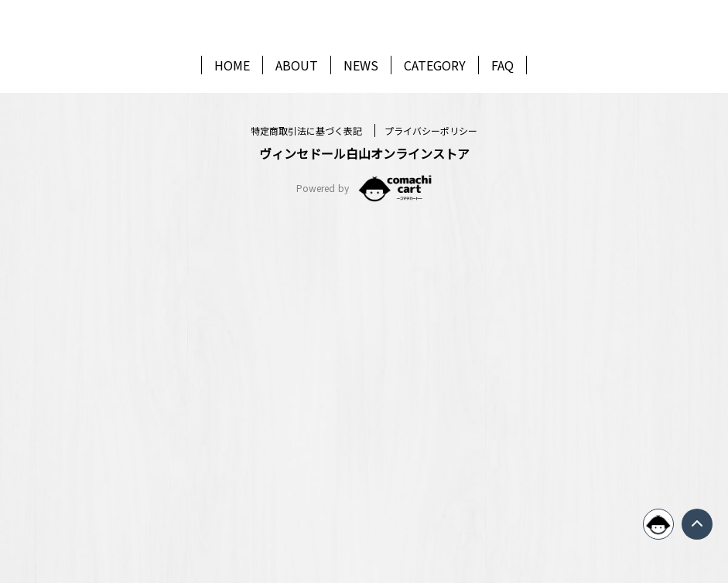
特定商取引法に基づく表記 (308, 494)
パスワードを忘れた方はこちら (364, 319)
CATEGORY (435, 117)
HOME (232, 117)
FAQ (502, 117)
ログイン (364, 355)
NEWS (361, 117)
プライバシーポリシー (431, 494)
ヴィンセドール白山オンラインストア (364, 516)
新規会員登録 (364, 416)
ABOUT (297, 117)
